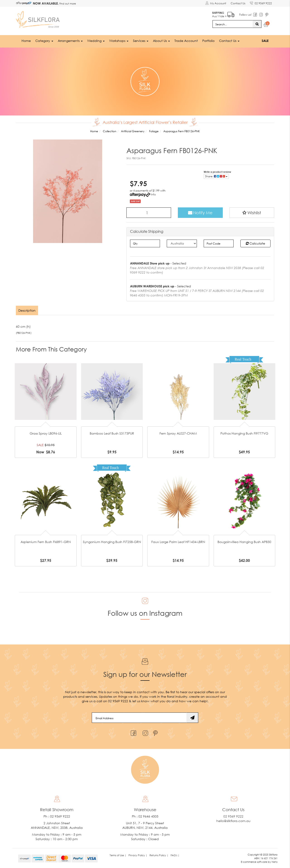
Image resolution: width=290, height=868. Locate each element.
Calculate (255, 243)
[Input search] (233, 24)
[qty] (145, 243)
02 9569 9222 (261, 2)
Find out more (67, 4)
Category (44, 41)
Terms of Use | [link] (118, 855)
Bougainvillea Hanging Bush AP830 (244, 542)
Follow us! (245, 15)
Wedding (96, 41)
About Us (161, 41)
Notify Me (200, 213)
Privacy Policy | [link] (138, 855)
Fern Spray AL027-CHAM (178, 433)
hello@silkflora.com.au (233, 821)
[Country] (182, 243)
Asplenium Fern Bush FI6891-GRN (46, 542)
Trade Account (186, 41)
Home (26, 41)
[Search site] (257, 24)
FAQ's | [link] (175, 855)
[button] (252, 213)
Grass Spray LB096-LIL (46, 433)
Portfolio (208, 41)
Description (27, 310)
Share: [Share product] (216, 176)
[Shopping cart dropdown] (266, 25)
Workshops (119, 41)
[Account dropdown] (216, 3)
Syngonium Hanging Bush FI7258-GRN (112, 542)
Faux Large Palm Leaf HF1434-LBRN (178, 542)
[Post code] (219, 243)
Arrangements (70, 41)
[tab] (27, 310)
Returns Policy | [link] (159, 855)
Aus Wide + (223, 14)
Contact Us (238, 3)
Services (141, 41)
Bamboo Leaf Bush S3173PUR (112, 433)
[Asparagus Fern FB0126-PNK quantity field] (149, 213)
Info (153, 194)
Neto (275, 862)
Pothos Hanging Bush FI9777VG (244, 433)
